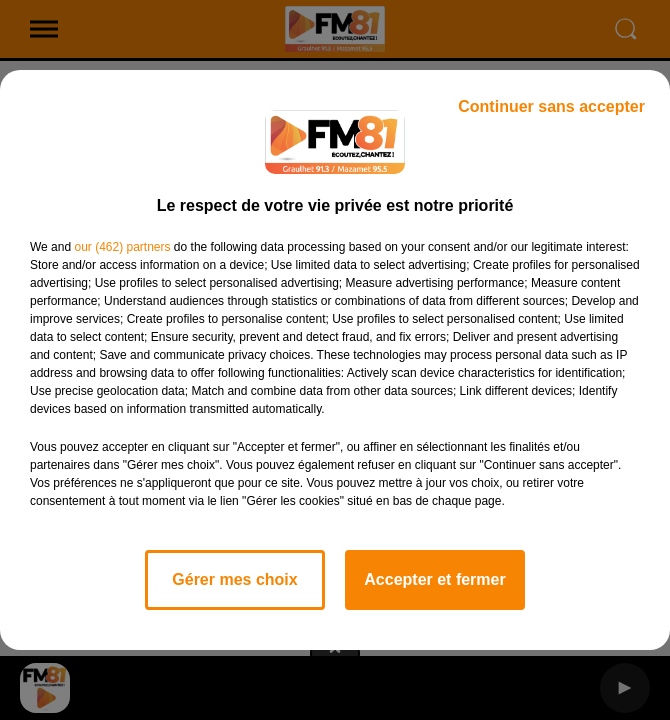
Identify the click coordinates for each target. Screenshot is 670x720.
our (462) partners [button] (122, 247)
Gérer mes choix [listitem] (234, 579)
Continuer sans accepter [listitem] (551, 106)
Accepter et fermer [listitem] (434, 579)
